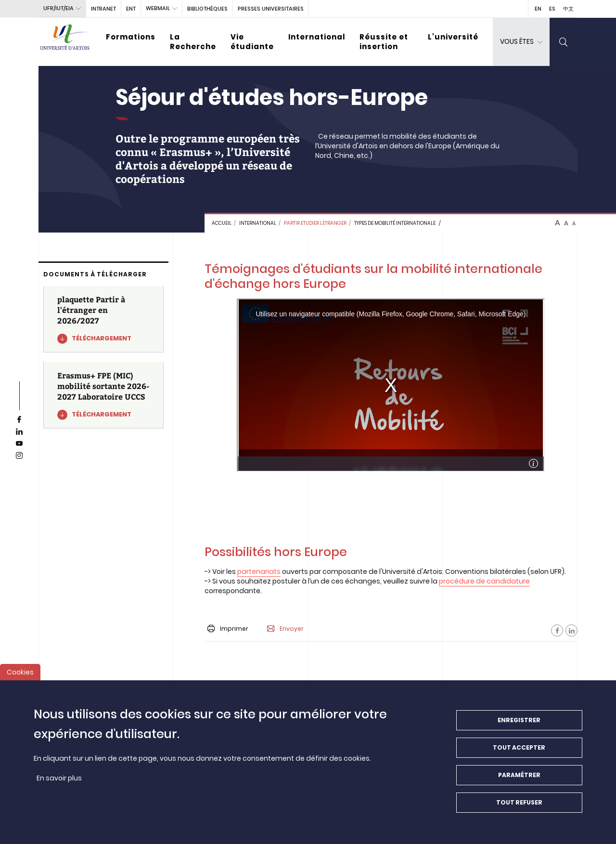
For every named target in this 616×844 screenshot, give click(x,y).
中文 (568, 9)
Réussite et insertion (384, 42)
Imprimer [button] (228, 629)
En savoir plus (59, 778)
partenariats (259, 571)
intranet (103, 9)
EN (538, 9)
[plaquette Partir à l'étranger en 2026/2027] (103, 319)
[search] (564, 42)
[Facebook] (557, 630)
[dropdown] (521, 42)
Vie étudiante (252, 42)
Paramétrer (519, 775)
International (317, 37)
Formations (131, 37)
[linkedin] (19, 432)
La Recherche (193, 42)
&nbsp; (391, 385)
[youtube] (19, 444)
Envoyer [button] (285, 629)
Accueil (222, 223)
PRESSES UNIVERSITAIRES (271, 9)
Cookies (20, 672)
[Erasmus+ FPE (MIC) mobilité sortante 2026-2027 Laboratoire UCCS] (103, 395)
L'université (453, 37)
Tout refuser (519, 802)
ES (552, 9)
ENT (131, 9)
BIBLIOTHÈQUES (207, 9)
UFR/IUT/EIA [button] (58, 8)
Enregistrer (519, 720)
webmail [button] (158, 8)
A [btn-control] (558, 223)
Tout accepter (519, 747)
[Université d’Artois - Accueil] (65, 42)
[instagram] (19, 456)
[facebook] (19, 420)
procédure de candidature (484, 581)
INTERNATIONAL (258, 223)
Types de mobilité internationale (395, 223)
